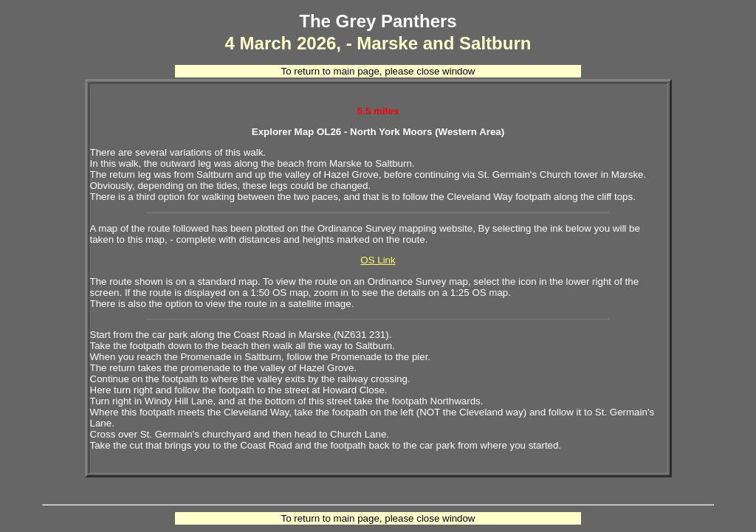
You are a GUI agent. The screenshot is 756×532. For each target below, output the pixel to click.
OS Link (378, 260)
